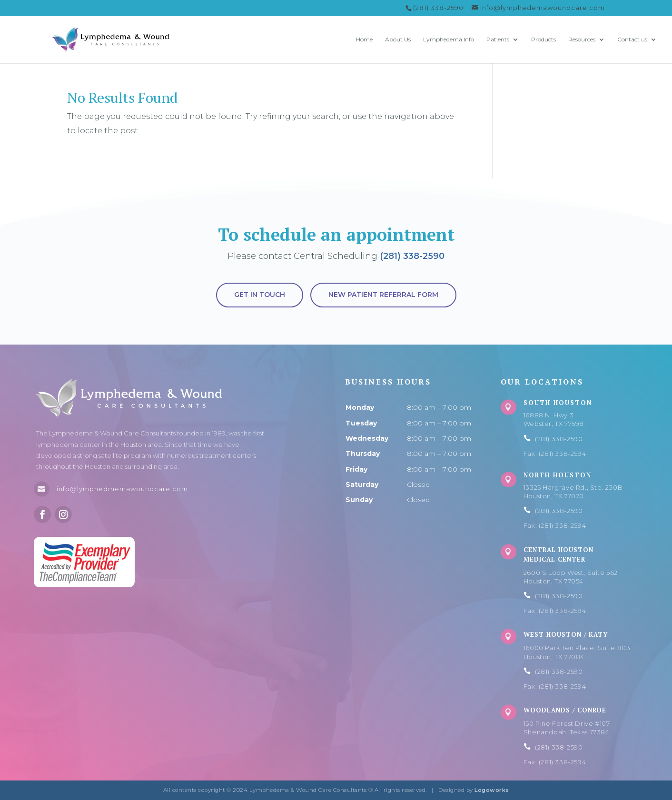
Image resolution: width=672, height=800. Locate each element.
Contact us (632, 40)
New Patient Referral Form (383, 295)
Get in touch (260, 295)
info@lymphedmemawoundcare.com (122, 489)
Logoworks (492, 790)
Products (544, 40)
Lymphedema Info (449, 40)
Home (364, 40)
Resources (582, 40)
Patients (498, 40)
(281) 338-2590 (412, 256)
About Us (398, 40)
